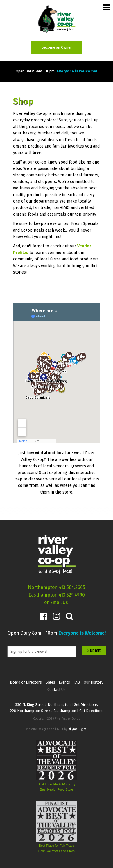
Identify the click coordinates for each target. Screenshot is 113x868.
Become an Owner (56, 47)
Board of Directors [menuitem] (26, 682)
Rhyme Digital (78, 729)
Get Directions (86, 705)
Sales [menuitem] (50, 682)
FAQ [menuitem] (77, 682)
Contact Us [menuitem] (56, 689)
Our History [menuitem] (93, 682)
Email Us (59, 602)
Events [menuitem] (64, 682)
